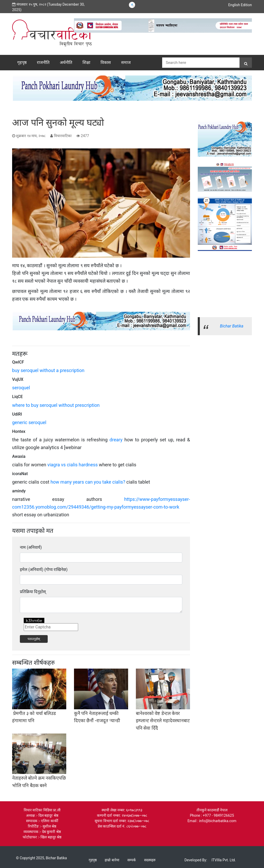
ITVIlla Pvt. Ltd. (224, 860)
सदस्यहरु (150, 860)
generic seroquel (29, 422)
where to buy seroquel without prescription (56, 405)
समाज (126, 62)
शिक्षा (86, 62)
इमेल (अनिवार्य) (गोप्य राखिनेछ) (44, 570)
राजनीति (43, 62)
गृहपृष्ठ (22, 62)
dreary (116, 440)
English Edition (240, 5)
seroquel (21, 388)
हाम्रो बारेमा (112, 860)
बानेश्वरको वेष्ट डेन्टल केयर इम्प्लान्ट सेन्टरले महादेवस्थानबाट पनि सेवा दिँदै (163, 721)
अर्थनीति (66, 62)
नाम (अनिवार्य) (31, 547)
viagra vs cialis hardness (73, 465)
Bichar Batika (232, 326)
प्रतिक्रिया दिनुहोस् (33, 592)
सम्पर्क (132, 860)
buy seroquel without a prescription (48, 370)
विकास (106, 62)
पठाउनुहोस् (34, 639)
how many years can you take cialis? (88, 482)
